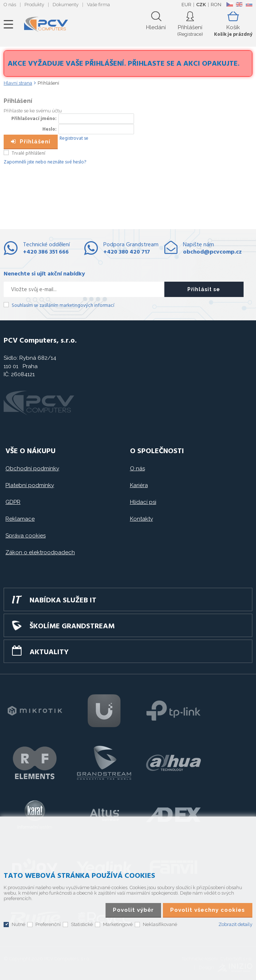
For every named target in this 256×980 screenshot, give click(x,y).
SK (249, 4)
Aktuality (49, 652)
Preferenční (48, 924)
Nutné (18, 924)
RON (216, 5)
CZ (230, 4)
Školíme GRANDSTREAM (72, 626)
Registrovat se (74, 138)
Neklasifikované (160, 924)
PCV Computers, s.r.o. (46, 24)
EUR (186, 5)
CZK (201, 5)
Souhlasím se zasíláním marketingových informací (63, 306)
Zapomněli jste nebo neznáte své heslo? (45, 162)
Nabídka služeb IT (63, 601)
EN (239, 4)
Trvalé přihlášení (28, 153)
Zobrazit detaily (235, 924)
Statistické (82, 924)
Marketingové (118, 924)
